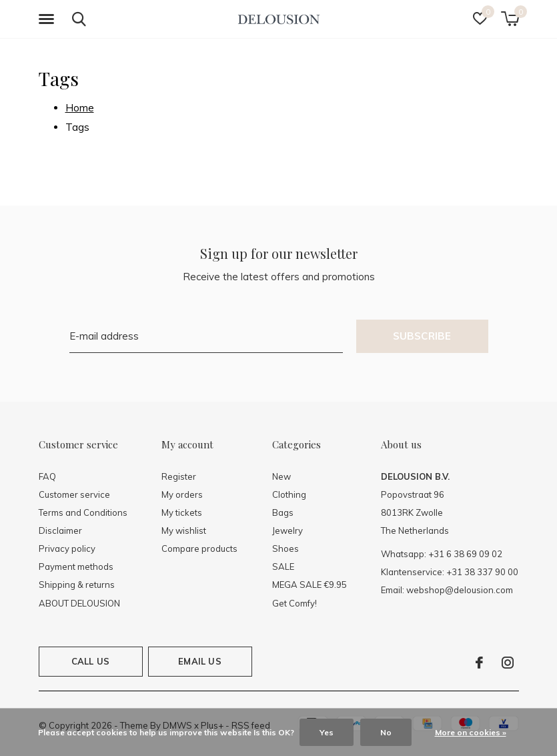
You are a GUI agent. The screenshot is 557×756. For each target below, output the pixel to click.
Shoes (286, 548)
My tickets (182, 512)
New (282, 476)
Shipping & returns (77, 585)
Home (80, 108)
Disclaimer (60, 530)
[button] (49, 19)
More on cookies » (471, 732)
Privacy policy (67, 548)
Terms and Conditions (83, 512)
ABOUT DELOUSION (79, 603)
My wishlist (184, 530)
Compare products (199, 548)
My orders (182, 494)
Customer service (74, 494)
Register (179, 476)
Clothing (289, 494)
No (386, 732)
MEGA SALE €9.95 (310, 585)
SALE (283, 566)
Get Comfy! (295, 603)
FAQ (47, 476)
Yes (327, 732)
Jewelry (288, 530)
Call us (90, 661)
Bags (283, 512)
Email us (199, 661)
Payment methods (76, 566)
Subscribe (422, 336)
